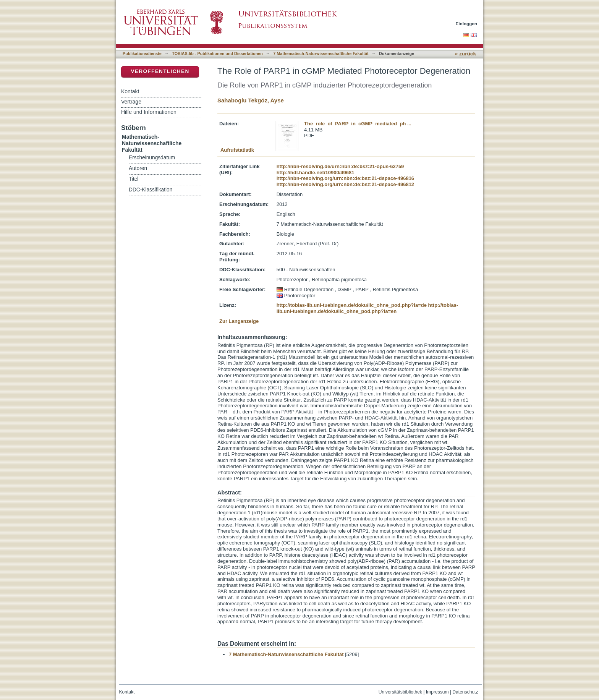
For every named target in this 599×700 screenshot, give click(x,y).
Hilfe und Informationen (149, 112)
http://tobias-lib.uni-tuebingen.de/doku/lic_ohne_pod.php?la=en (367, 308)
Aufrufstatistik (237, 150)
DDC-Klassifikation (151, 190)
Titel (134, 179)
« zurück (465, 54)
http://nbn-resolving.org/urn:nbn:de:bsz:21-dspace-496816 (345, 178)
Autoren (138, 168)
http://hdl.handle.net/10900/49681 (316, 173)
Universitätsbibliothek (400, 692)
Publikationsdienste (142, 53)
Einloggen (467, 23)
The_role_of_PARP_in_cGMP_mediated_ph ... (358, 124)
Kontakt (130, 91)
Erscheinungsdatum (152, 158)
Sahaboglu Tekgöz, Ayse (251, 100)
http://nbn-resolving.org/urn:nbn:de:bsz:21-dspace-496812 (345, 184)
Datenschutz (465, 692)
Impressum (437, 692)
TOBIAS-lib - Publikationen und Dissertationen (217, 53)
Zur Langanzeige (239, 321)
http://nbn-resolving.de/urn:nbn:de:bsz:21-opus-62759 (340, 166)
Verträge (131, 102)
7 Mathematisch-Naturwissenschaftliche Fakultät (321, 53)
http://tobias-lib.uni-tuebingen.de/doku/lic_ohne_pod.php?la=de (352, 305)
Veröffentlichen (160, 71)
